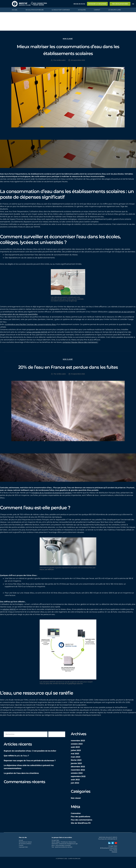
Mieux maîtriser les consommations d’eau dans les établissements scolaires (68, 50)
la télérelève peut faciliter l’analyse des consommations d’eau (31, 325)
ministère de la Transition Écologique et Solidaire (51, 500)
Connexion (76, 821)
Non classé (68, 39)
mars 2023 (76, 764)
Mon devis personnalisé (120, 4)
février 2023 (77, 768)
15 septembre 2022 (78, 382)
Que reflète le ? (18, 763)
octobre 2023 (77, 751)
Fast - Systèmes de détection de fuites (62, 855)
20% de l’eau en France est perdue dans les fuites (68, 371)
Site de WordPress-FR (82, 831)
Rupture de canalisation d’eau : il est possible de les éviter (33, 758)
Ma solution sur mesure (35, 10)
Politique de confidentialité (108, 847)
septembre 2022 (79, 784)
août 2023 (76, 755)
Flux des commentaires (83, 827)
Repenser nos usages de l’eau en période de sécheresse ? (33, 768)
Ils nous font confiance (61, 10)
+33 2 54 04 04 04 (79, 4)
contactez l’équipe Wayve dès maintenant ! (80, 343)
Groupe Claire (55, 848)
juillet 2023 (76, 758)
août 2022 (76, 787)
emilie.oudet (61, 61)
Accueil (15, 10)
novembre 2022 (79, 777)
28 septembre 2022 (78, 61)
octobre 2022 (77, 781)
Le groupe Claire (115, 10)
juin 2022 (75, 790)
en (133, 4)
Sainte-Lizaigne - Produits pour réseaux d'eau (64, 850)
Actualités (82, 10)
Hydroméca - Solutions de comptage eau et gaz (65, 851)
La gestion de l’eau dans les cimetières (23, 781)
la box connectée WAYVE (37, 333)
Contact (97, 10)
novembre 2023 (79, 748)
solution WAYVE (9, 617)
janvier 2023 (77, 771)
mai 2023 (75, 761)
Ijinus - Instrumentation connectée (61, 853)
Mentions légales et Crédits (108, 845)
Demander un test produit (97, 4)
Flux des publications (81, 824)
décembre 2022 (79, 774)
